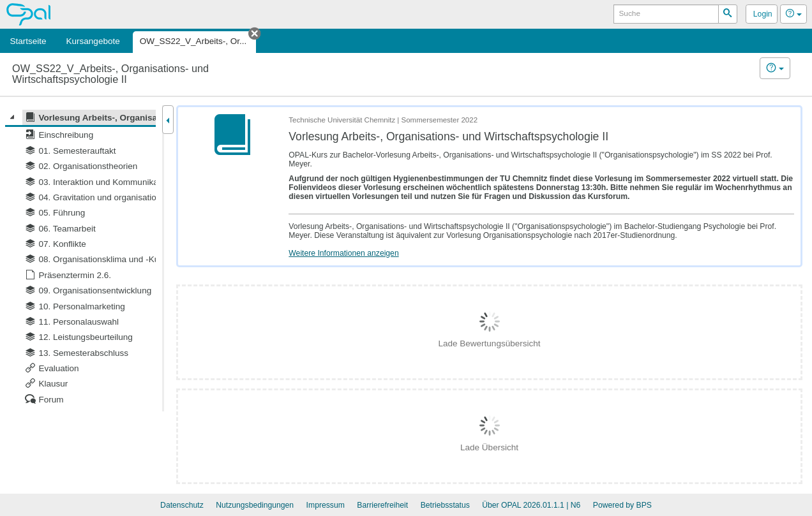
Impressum (326, 505)
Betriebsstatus (445, 505)
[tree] (80, 258)
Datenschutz (182, 505)
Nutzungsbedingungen (255, 505)
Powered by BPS (622, 505)
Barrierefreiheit (382, 505)
